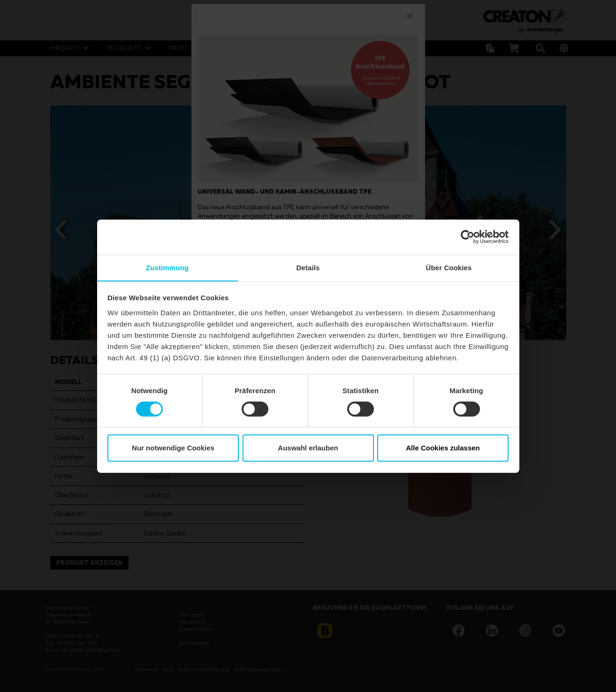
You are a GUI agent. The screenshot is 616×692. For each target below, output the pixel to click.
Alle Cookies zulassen (443, 448)
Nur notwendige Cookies (173, 448)
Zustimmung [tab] (167, 267)
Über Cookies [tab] (449, 267)
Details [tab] (308, 267)
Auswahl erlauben (308, 448)
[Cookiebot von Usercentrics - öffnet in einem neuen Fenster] (468, 236)
